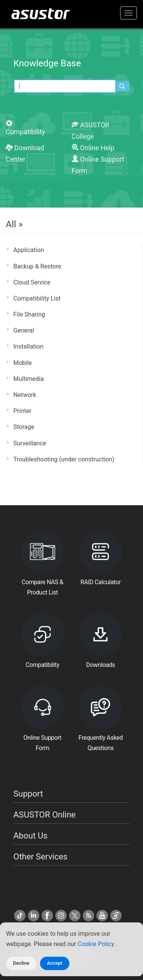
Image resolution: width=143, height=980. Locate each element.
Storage (24, 427)
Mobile (22, 363)
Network (25, 395)
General (24, 330)
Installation (28, 346)
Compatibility (25, 128)
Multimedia (29, 379)
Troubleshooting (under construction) (64, 459)
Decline (21, 963)
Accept (55, 963)
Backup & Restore (37, 266)
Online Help (93, 148)
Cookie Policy (97, 944)
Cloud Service (32, 282)
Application (29, 250)
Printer (22, 411)
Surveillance (30, 443)
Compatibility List (37, 298)
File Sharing (29, 314)
